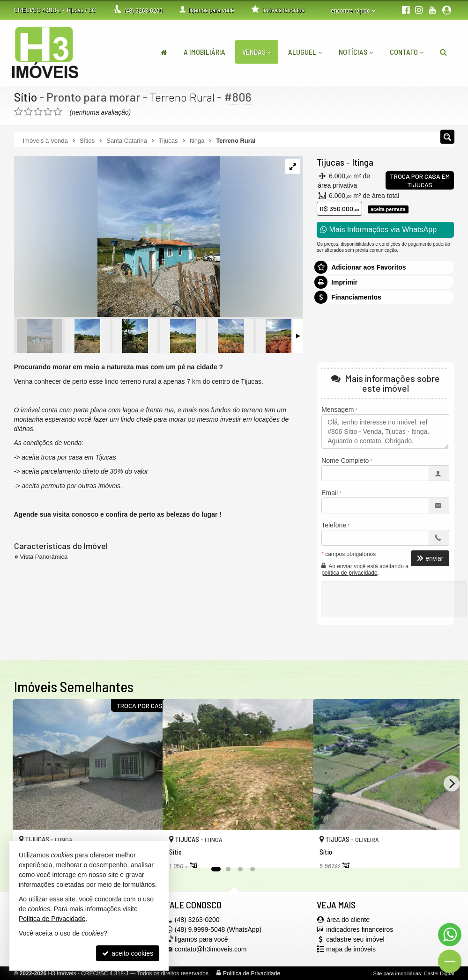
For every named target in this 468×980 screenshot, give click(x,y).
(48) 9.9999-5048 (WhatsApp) (218, 929)
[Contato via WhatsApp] (450, 935)
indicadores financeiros (360, 929)
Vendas (257, 52)
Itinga (361, 162)
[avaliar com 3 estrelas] (38, 112)
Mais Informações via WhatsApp (379, 230)
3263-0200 (143, 11)
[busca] (443, 52)
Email (330, 493)
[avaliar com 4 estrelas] (48, 112)
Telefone (334, 525)
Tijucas (330, 162)
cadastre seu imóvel (355, 939)
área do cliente (348, 920)
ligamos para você (201, 939)
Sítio (26, 97)
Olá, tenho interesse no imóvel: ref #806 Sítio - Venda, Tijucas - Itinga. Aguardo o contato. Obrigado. (385, 431)
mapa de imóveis (351, 949)
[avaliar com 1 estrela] (19, 112)
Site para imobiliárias (397, 973)
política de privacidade (349, 573)
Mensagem (338, 410)
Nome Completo (345, 461)
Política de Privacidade (252, 973)
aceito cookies (128, 953)
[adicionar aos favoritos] (296, 851)
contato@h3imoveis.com (211, 949)
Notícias (356, 52)
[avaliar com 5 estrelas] (58, 112)
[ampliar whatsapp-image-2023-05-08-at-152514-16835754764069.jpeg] (117, 237)
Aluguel (305, 52)
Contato (407, 52)
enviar (430, 558)
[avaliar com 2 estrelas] (28, 112)
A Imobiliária (204, 52)
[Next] (452, 783)
